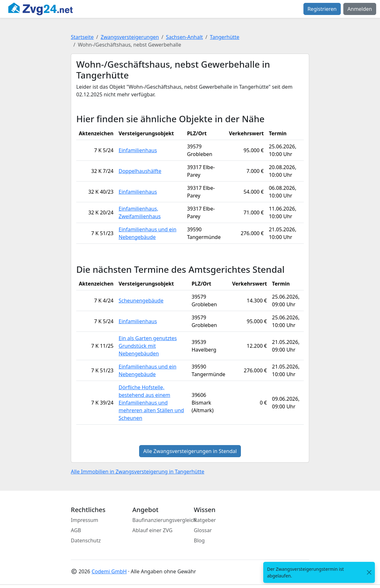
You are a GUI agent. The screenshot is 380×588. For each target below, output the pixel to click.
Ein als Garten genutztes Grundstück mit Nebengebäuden (148, 346)
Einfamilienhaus (138, 150)
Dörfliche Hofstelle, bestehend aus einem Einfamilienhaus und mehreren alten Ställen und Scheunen (151, 403)
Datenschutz (86, 540)
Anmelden (360, 9)
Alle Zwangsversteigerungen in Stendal (190, 451)
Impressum (85, 520)
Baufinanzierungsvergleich (164, 520)
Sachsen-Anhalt (184, 37)
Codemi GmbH (109, 571)
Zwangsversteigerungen (130, 37)
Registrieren (322, 9)
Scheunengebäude (141, 301)
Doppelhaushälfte (140, 171)
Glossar (203, 530)
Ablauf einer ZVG (153, 530)
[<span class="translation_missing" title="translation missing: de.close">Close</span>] (369, 573)
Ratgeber (205, 520)
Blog (199, 540)
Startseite (82, 37)
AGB (76, 530)
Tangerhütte (225, 37)
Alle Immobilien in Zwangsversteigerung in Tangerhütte (138, 472)
